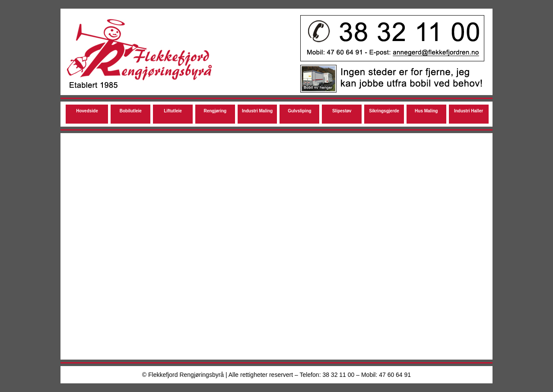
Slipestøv (342, 111)
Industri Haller (469, 111)
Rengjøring (215, 111)
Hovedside (87, 111)
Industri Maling (257, 111)
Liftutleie (173, 111)
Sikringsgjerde (384, 111)
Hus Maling (426, 111)
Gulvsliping (299, 111)
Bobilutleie (131, 111)
